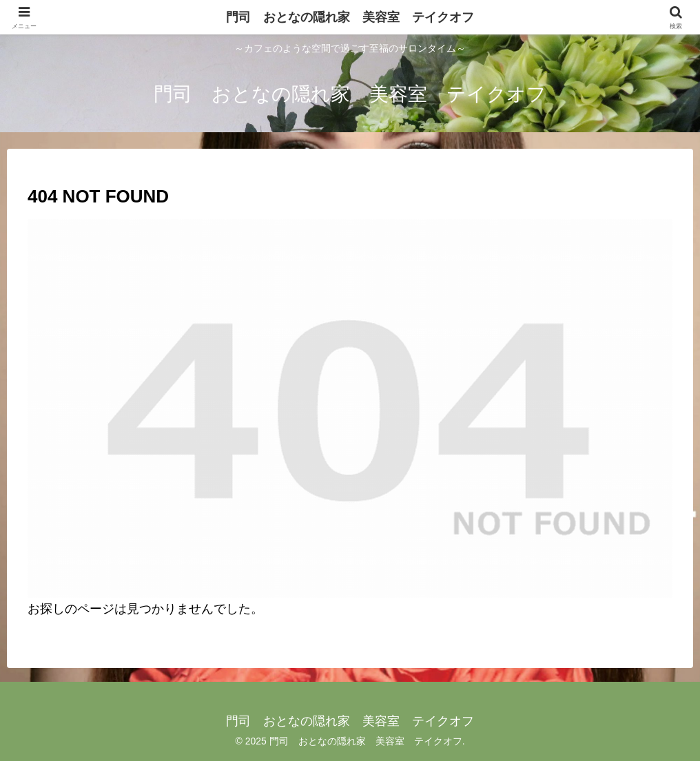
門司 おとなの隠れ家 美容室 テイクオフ (350, 17)
